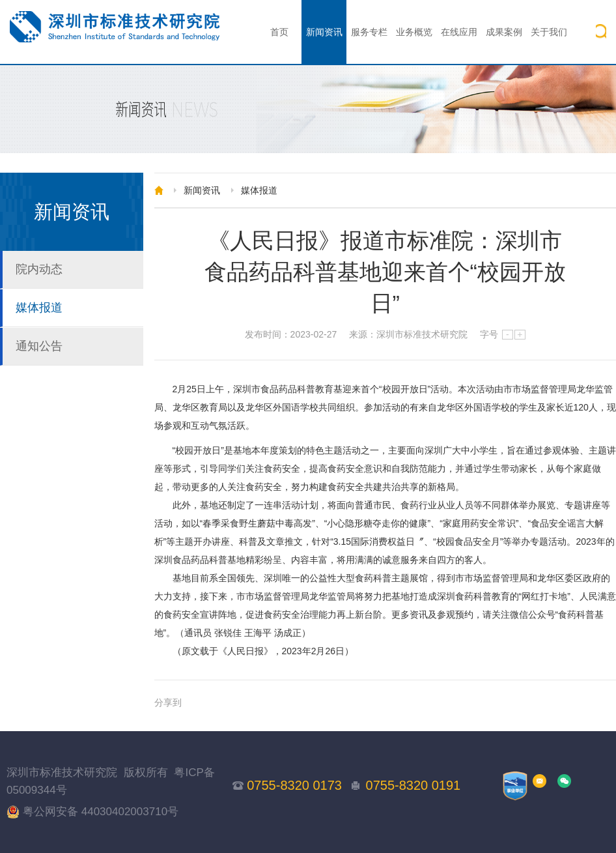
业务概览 (414, 32)
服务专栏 (369, 32)
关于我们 (549, 32)
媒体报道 (39, 308)
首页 (279, 32)
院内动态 (39, 269)
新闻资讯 (324, 32)
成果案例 (504, 32)
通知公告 (39, 346)
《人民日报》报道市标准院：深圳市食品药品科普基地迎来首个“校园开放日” (385, 272)
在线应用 (459, 32)
